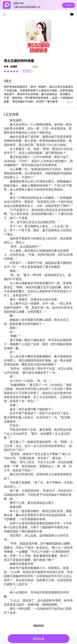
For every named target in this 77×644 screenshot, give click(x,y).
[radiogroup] (11, 71)
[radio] (5, 71)
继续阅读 (38, 639)
